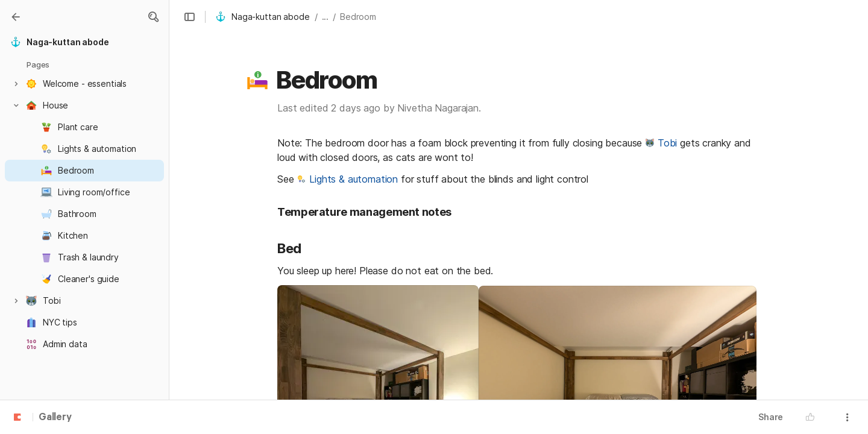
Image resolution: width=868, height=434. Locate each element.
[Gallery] (16, 17)
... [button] (325, 17)
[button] (189, 17)
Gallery (55, 418)
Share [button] (771, 417)
